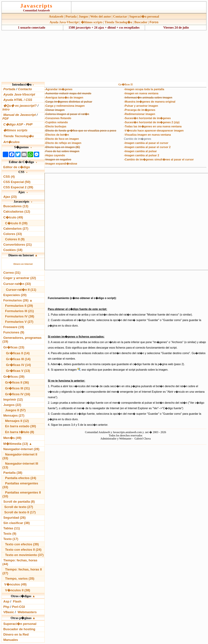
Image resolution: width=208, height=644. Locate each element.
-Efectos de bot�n (57, 135)
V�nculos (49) (15, 584)
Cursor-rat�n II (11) (21, 290)
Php (6, 607)
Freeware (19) (14, 327)
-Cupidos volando (56, 122)
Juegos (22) (12, 405)
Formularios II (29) (19, 306)
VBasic (9, 612)
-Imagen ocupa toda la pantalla (144, 89)
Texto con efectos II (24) (23, 550)
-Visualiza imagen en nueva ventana (147, 135)
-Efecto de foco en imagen (62, 139)
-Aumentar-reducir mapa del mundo (68, 93)
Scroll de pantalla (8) (19, 502)
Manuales (11, 640)
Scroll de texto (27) (19, 507)
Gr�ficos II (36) (17, 382)
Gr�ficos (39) (14, 377)
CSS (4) (9, 177)
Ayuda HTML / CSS (18, 100)
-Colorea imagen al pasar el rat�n (67, 114)
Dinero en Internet (23, 264)
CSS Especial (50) (17, 182)
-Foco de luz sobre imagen (62, 151)
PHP (29, 124)
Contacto (25, 89)
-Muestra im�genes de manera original (150, 102)
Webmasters (27, 612)
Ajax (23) (10, 197)
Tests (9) (10, 534)
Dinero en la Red (16, 634)
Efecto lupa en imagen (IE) (63, 147)
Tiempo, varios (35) (20, 578)
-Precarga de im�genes (140, 110)
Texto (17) (11, 539)
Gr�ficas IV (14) (18, 365)
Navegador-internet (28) (21, 449)
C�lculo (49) (13, 217)
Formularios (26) (16, 300)
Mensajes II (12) (17, 421)
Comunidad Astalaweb (36, 10)
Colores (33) (13, 234)
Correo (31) (12, 273)
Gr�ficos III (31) (17, 388)
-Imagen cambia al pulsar (140, 151)
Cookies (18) (13, 250)
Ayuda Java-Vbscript (64, 22)
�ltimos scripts (92, 22)
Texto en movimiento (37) (24, 555)
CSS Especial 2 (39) (18, 187)
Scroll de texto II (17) (20, 512)
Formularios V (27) (19, 322)
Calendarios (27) (16, 229)
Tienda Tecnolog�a (118, 22)
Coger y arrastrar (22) (20, 278)
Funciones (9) (14, 332)
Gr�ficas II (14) (18, 353)
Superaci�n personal (144, 16)
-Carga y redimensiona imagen (65, 106)
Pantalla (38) (13, 473)
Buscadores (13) (16, 206)
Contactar (120, 16)
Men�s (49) (12, 438)
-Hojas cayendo (55, 155)
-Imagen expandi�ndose (61, 164)
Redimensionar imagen (140, 114)
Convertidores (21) (17, 245)
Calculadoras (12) (17, 211)
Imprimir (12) (13, 399)
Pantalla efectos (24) (21, 478)
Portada (71, 16)
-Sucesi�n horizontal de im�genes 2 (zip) (152, 122)
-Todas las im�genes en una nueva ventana (153, 126)
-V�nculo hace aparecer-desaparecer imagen (154, 131)
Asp (6, 601)
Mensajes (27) (14, 415)
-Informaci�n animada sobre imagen (148, 98)
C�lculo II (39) (16, 223)
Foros (154, 22)
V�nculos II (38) (18, 590)
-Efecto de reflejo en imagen (63, 143)
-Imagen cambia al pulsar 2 (142, 155)
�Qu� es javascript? (20, 106)
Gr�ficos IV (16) (18, 394)
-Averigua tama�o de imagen (64, 98)
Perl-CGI (19, 607)
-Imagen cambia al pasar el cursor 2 (147, 147)
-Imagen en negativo (58, 159)
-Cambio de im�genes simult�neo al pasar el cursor (159, 159)
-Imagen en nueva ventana (141, 93)
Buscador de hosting (19, 629)
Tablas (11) (12, 528)
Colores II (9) (15, 239)
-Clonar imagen (55, 110)
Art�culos (11, 142)
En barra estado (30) (21, 426)
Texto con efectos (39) (22, 544)
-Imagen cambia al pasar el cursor (146, 143)
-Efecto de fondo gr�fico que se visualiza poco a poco (80, 131)
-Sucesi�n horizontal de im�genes (147, 118)
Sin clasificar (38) (16, 523)
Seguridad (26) (14, 518)
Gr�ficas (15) (14, 347)
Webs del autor (101, 16)
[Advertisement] (104, 56)
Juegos (84, 16)
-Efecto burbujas (55, 126)
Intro (6, 109)
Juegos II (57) (15, 410)
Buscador (141, 22)
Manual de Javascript (20, 115)
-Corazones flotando (58, 118)
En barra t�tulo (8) (20, 432)
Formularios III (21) (20, 311)
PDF (6, 119)
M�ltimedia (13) (16, 444)
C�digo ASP (13, 124)
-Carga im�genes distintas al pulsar (68, 102)
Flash (17, 601)
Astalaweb (56, 16)
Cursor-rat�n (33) (17, 284)
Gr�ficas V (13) (18, 371)
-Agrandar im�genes (59, 89)
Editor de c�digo (17, 167)
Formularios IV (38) (20, 316)
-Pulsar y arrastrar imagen (141, 106)
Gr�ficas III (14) (18, 359)
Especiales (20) (15, 295)
